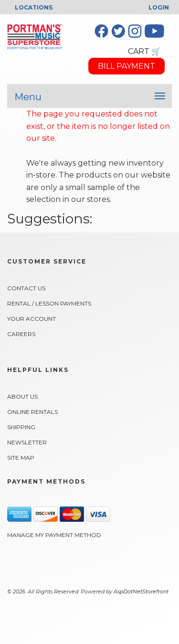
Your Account (32, 319)
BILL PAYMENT (126, 66)
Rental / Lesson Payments (49, 303)
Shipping (21, 427)
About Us (22, 396)
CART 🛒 (144, 51)
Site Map (21, 458)
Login (159, 7)
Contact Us (26, 288)
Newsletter (27, 442)
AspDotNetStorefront (141, 591)
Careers (21, 334)
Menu (28, 97)
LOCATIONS (34, 7)
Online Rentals (32, 412)
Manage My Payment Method (54, 535)
